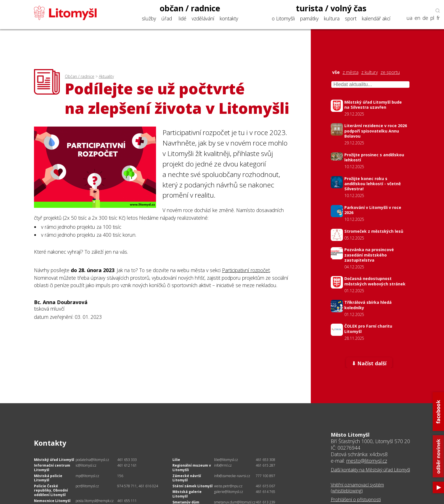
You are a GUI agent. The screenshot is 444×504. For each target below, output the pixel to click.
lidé (182, 18)
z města (351, 72)
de (425, 18)
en (417, 18)
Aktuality (106, 76)
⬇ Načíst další (369, 363)
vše (336, 72)
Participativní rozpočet (246, 270)
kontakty (229, 18)
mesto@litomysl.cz (367, 461)
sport (351, 18)
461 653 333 (127, 460)
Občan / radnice (80, 76)
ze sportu (390, 72)
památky (309, 18)
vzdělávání (203, 18)
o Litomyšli (283, 18)
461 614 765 (265, 492)
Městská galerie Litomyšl (187, 494)
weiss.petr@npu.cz (228, 486)
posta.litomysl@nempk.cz (95, 501)
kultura (332, 18)
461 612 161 (127, 465)
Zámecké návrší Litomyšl (187, 478)
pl (432, 18)
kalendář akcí (376, 18)
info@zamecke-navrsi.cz (232, 476)
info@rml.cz (223, 465)
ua (409, 18)
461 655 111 (127, 501)
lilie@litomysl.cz (226, 460)
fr (438, 18)
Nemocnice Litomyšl (52, 501)
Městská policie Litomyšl (48, 478)
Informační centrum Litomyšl (52, 468)
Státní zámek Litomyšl (193, 486)
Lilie (176, 460)
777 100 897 (265, 476)
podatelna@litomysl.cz (92, 460)
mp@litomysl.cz (87, 476)
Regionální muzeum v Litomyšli (192, 468)
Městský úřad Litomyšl (54, 460)
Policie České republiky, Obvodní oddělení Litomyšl (51, 490)
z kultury (370, 72)
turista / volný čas (331, 8)
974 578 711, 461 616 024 (138, 486)
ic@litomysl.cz (86, 465)
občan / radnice (190, 8)
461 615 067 (265, 486)
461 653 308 (265, 460)
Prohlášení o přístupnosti (356, 499)
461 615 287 (265, 465)
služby (149, 18)
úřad (167, 18)
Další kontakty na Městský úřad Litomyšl (370, 470)
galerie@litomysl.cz (229, 492)
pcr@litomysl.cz (87, 486)
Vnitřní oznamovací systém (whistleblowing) (357, 488)
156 (120, 476)
